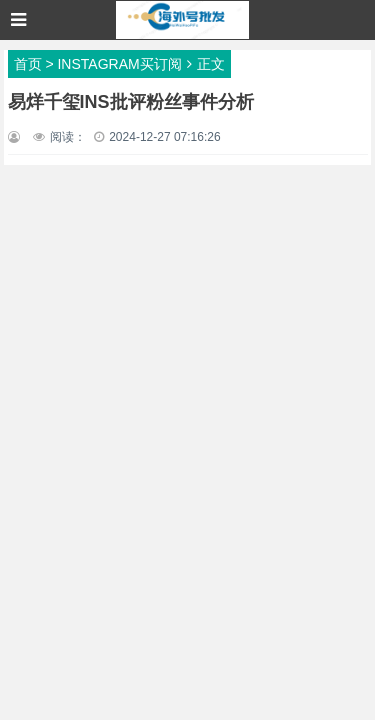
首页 (28, 64)
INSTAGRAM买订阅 (119, 64)
